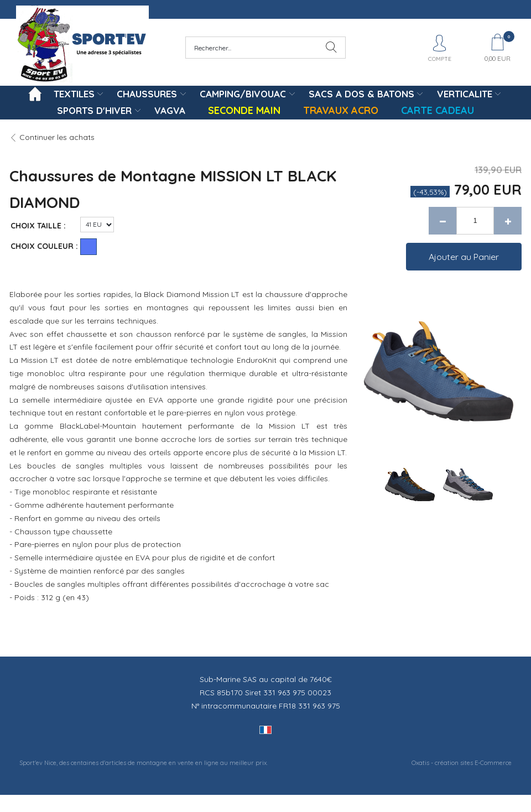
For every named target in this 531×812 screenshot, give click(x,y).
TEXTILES (74, 94)
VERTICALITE (465, 94)
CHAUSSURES (147, 94)
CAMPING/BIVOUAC (243, 94)
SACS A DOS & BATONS (361, 94)
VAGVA (170, 110)
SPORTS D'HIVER (94, 110)
